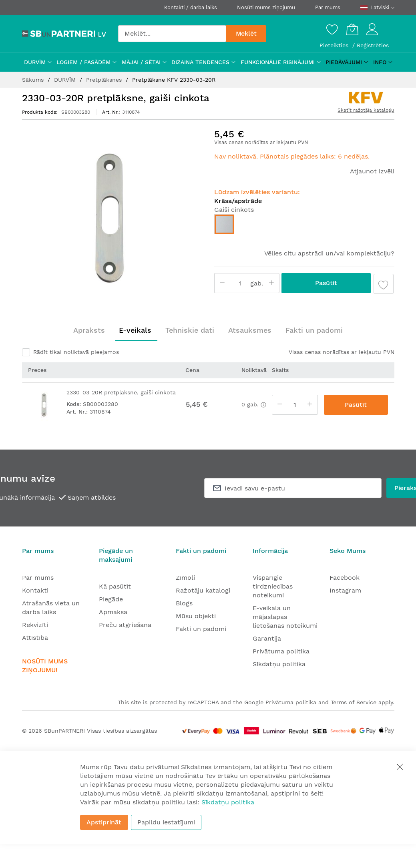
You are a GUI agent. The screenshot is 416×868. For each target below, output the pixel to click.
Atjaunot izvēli (372, 171)
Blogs (184, 603)
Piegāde (111, 599)
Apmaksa (113, 612)
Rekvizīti (35, 625)
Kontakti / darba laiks (191, 7)
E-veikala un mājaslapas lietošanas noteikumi (285, 617)
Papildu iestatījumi (166, 822)
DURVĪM (66, 80)
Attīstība (35, 638)
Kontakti (35, 590)
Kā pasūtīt (115, 586)
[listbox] (304, 226)
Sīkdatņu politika (279, 664)
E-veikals (135, 330)
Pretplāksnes (105, 80)
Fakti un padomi (314, 330)
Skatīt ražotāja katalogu (366, 110)
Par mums (328, 7)
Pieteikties (335, 45)
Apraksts (89, 330)
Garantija (267, 638)
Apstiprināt (104, 822)
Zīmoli (185, 578)
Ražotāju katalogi (203, 590)
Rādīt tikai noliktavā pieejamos (76, 352)
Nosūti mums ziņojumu (266, 7)
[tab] (89, 330)
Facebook (345, 578)
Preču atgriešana (125, 625)
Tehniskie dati (190, 330)
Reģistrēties (373, 45)
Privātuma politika (281, 651)
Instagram (345, 590)
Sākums (34, 80)
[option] (224, 224)
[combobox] (172, 34)
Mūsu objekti (196, 616)
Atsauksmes (250, 330)
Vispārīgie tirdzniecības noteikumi (273, 586)
